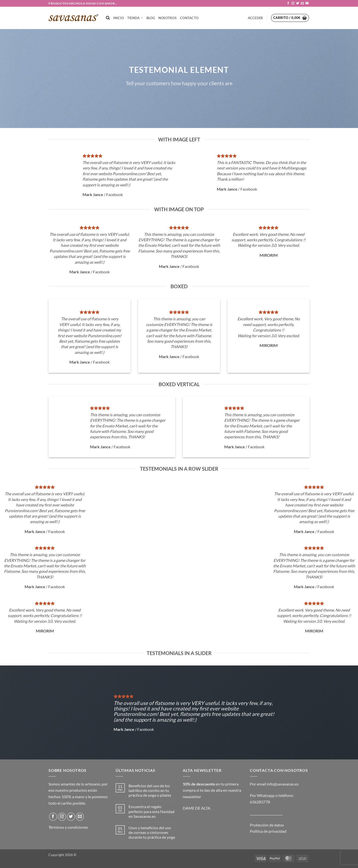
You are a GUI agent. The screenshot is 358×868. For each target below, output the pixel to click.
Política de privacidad (268, 831)
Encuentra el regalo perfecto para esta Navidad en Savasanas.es (152, 811)
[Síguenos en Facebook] (288, 3)
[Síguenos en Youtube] (307, 3)
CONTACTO (189, 18)
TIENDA (135, 18)
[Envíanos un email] (302, 3)
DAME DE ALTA (197, 808)
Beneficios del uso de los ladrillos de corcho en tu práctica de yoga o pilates (150, 790)
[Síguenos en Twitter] (298, 3)
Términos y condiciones (68, 827)
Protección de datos (267, 825)
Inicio (118, 18)
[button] (273, 3)
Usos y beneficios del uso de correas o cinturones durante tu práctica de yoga (152, 832)
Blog (151, 18)
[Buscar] (108, 18)
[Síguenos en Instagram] (293, 3)
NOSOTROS (167, 18)
